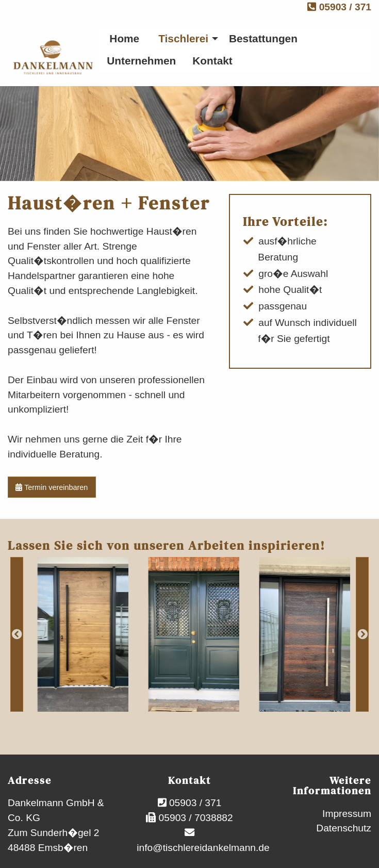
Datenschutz (344, 828)
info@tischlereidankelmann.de (202, 848)
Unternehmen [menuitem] (141, 61)
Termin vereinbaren (52, 487)
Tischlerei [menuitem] (183, 38)
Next (362, 634)
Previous (17, 634)
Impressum (347, 814)
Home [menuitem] (124, 38)
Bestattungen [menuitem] (263, 38)
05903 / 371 (339, 7)
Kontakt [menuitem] (212, 61)
